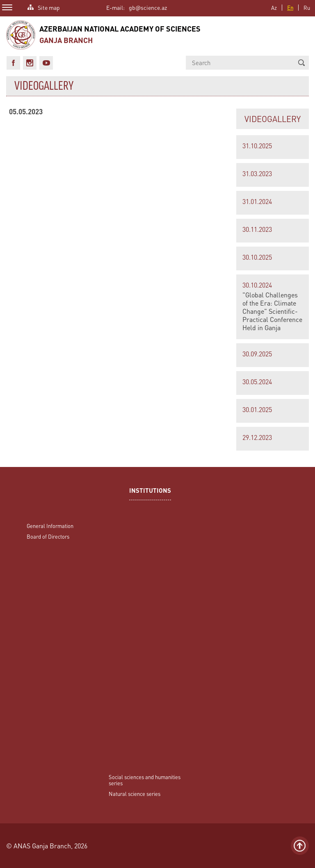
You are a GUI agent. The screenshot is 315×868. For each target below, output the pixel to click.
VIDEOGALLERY (273, 119)
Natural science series (135, 794)
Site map (49, 7)
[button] (301, 63)
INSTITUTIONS (150, 491)
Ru (307, 8)
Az (274, 8)
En (290, 8)
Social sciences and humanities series (145, 780)
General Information (50, 526)
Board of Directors (48, 536)
